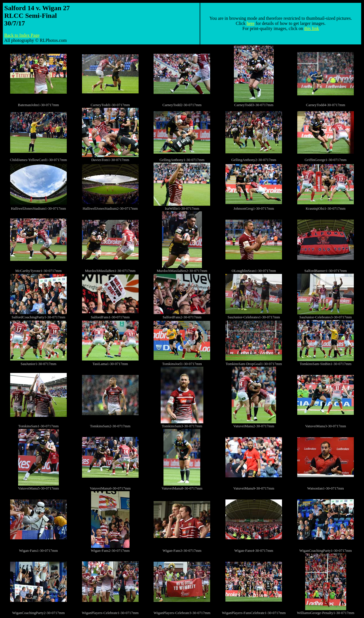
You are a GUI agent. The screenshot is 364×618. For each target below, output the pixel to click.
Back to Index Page (22, 35)
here (251, 23)
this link (312, 28)
